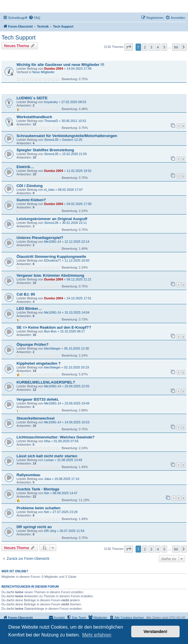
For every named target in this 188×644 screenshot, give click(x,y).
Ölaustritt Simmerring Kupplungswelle (51, 257)
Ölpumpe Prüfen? (33, 345)
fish (46, 493)
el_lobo (49, 190)
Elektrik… (25, 167)
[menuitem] (34, 18)
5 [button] (164, 47)
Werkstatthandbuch (34, 117)
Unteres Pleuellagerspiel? (40, 238)
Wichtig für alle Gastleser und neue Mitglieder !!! (60, 65)
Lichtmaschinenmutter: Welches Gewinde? (55, 437)
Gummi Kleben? (31, 200)
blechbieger (52, 348)
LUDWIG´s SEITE (32, 98)
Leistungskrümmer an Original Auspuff (52, 219)
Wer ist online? (15, 571)
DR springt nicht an (34, 527)
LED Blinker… (29, 308)
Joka (47, 479)
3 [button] (151, 47)
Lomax (49, 460)
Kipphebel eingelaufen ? (39, 363)
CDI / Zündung (30, 186)
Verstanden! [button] (156, 632)
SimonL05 (51, 140)
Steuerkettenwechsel (35, 418)
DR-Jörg (50, 531)
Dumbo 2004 (53, 69)
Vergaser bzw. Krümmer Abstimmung (50, 275)
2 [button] (145, 47)
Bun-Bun (50, 331)
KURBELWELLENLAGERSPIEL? (46, 382)
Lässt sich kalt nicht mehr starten (47, 456)
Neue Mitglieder (43, 72)
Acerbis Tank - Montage (38, 489)
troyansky (51, 102)
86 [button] (176, 47)
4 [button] (158, 47)
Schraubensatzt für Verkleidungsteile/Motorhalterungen (67, 136)
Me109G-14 (52, 242)
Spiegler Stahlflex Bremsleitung (45, 150)
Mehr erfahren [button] (97, 635)
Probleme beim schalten (39, 508)
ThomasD (51, 121)
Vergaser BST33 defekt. (38, 399)
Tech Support (19, 37)
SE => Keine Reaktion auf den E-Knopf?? (54, 327)
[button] (129, 47)
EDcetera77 (52, 260)
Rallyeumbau (28, 475)
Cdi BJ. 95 (26, 294)
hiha (47, 441)
